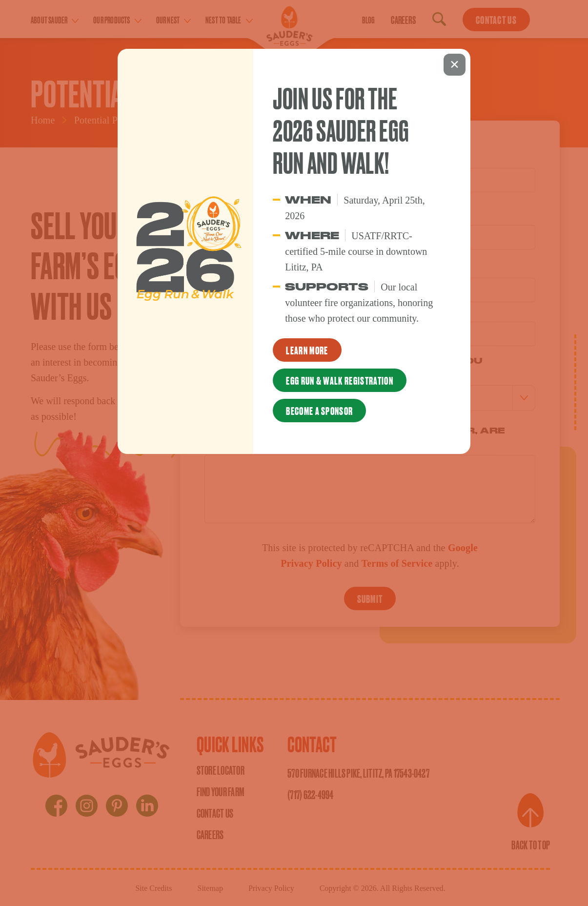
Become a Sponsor (319, 411)
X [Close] (455, 65)
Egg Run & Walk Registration (340, 380)
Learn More (307, 350)
